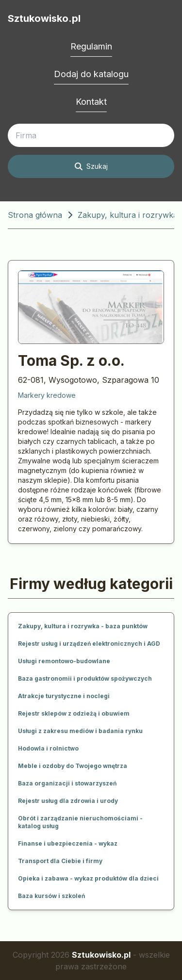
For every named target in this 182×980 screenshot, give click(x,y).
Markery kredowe (47, 395)
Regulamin (91, 46)
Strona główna (35, 215)
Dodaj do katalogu (91, 74)
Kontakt (91, 102)
